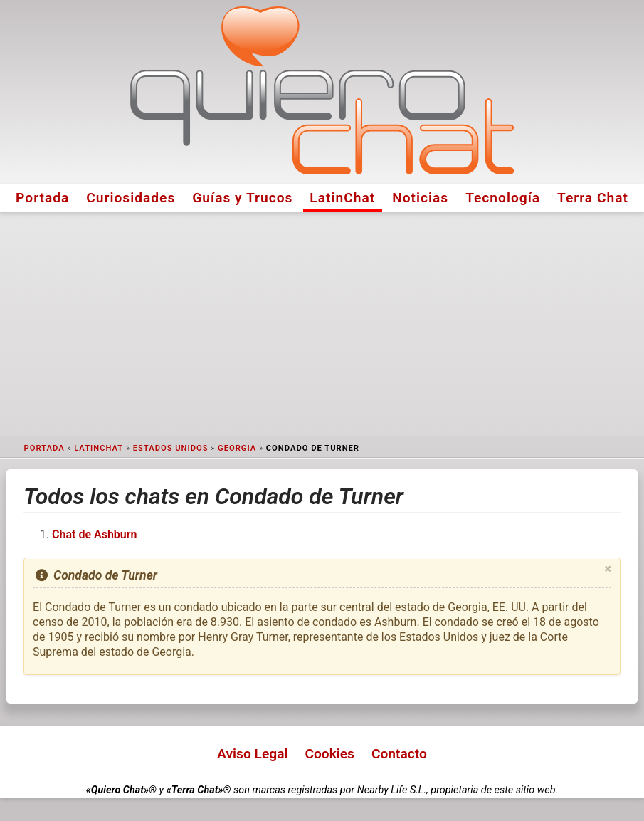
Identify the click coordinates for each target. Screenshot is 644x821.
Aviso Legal (252, 754)
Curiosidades (131, 198)
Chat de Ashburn (94, 534)
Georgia (237, 448)
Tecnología (503, 198)
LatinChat (342, 198)
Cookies (329, 754)
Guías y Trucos (242, 198)
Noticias (420, 198)
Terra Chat (593, 198)
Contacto (399, 754)
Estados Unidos (171, 448)
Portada (42, 198)
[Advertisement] (322, 325)
